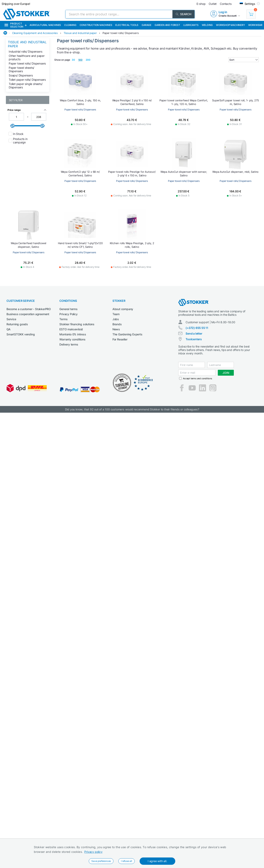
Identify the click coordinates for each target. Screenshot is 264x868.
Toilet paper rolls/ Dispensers (27, 80)
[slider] (13, 126)
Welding (207, 25)
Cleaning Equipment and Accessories (35, 33)
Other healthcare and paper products (27, 57)
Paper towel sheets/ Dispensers (21, 69)
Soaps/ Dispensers (21, 75)
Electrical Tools (127, 25)
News (116, 329)
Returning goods (17, 324)
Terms (63, 319)
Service (11, 319)
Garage (146, 25)
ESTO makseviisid (71, 329)
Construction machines (96, 25)
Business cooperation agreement (28, 314)
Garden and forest (167, 25)
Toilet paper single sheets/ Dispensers (26, 86)
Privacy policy (93, 852)
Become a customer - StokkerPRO (29, 309)
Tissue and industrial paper (80, 33)
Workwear (255, 25)
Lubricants (191, 25)
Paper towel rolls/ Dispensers (121, 33)
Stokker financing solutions (77, 324)
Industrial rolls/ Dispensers (25, 51)
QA (9, 329)
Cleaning (70, 25)
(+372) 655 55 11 (197, 328)
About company (123, 309)
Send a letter (194, 333)
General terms (68, 309)
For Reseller (120, 339)
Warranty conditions (72, 339)
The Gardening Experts (127, 334)
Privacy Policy (68, 314)
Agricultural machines (45, 25)
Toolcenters (194, 339)
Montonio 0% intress (73, 334)
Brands (117, 324)
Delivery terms (69, 344)
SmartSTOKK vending (21, 334)
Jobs (116, 319)
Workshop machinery (230, 25)
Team (116, 314)
